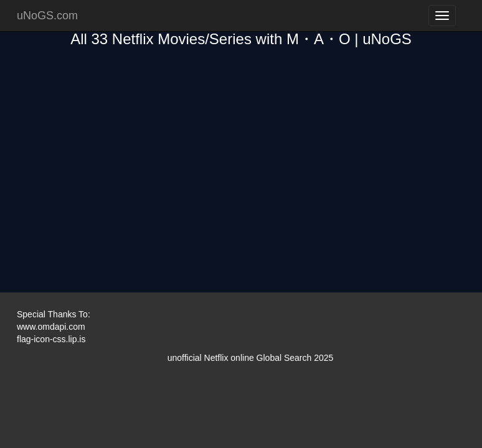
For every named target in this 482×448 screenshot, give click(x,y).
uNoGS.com (47, 16)
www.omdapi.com (51, 327)
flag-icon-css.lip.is (51, 339)
